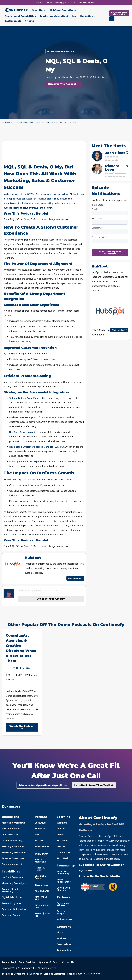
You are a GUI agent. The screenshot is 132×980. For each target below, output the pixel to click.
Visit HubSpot (75, 578)
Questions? (45, 962)
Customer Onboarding (14, 909)
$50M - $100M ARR (42, 915)
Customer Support (12, 915)
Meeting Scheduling (13, 846)
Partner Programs (11, 903)
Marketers (40, 829)
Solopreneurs (42, 846)
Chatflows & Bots (11, 835)
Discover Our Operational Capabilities (43, 785)
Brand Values (64, 944)
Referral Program (61, 912)
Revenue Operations (13, 858)
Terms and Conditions (14, 974)
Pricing (29, 21)
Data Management (12, 864)
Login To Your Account (51, 599)
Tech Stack (63, 858)
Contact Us (68, 962)
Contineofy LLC (29, 968)
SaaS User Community (63, 872)
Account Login (9, 962)
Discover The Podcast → (64, 84)
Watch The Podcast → (22, 727)
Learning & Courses (41, 877)
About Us (62, 932)
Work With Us (64, 938)
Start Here (39, 10)
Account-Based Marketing (10, 890)
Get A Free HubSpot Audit (84, 2)
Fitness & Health (40, 869)
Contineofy (6, 123)
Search (57, 962)
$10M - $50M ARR (42, 906)
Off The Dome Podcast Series (61, 51)
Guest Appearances (64, 881)
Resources (62, 840)
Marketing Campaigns (14, 883)
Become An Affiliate (63, 904)
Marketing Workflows (14, 823)
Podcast (61, 829)
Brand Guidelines (28, 962)
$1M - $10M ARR (41, 898)
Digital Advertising (12, 840)
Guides (60, 835)
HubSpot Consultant (13, 877)
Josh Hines (62, 77)
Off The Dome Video (22, 668)
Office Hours (64, 852)
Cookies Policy (75, 974)
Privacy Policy (35, 974)
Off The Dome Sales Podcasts (47, 123)
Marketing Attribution (14, 852)
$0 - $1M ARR (42, 891)
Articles (61, 846)
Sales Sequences (11, 829)
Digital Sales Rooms (13, 897)
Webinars (62, 823)
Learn (83, 16)
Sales (38, 835)
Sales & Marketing (40, 860)
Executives (41, 823)
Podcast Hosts (64, 919)
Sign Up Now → (87, 870)
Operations (63, 10)
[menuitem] (17, 11)
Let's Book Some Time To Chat (119, 13)
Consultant (54, 16)
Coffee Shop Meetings (63, 889)
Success (39, 840)
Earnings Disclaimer (54, 974)
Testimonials (13, 21)
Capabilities (20, 16)
